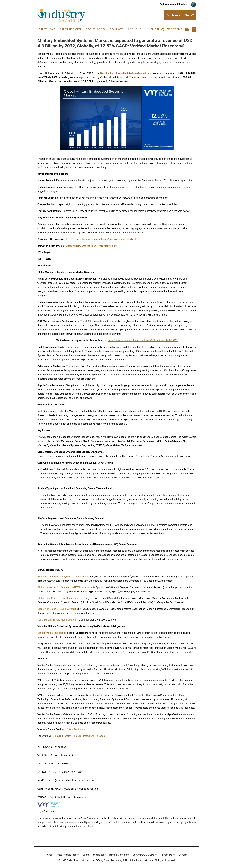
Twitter (67, 736)
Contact (116, 29)
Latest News (46, 29)
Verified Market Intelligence (52, 633)
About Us (135, 29)
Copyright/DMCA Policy (145, 855)
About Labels (95, 29)
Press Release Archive (68, 855)
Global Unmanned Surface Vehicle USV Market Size (65, 587)
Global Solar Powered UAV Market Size (58, 598)
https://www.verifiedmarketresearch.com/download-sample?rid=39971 (102, 239)
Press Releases (70, 29)
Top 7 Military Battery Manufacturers (57, 620)
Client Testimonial (77, 729)
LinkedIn (57, 736)
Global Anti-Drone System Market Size (58, 609)
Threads (77, 736)
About (50, 855)
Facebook (101, 736)
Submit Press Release (94, 855)
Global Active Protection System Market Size (61, 577)
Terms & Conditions (119, 855)
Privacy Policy (168, 855)
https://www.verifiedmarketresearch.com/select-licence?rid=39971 (143, 340)
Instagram (88, 736)
